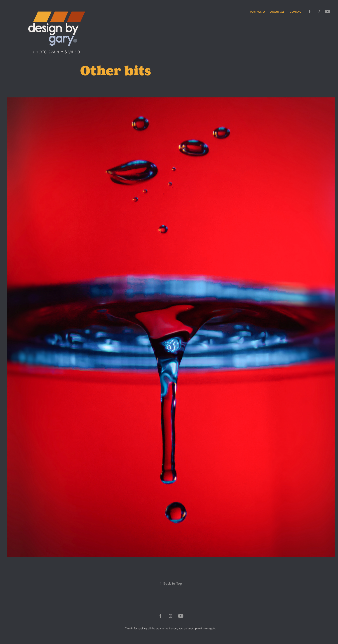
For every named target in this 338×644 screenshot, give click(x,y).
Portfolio (257, 12)
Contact (296, 12)
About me (277, 12)
